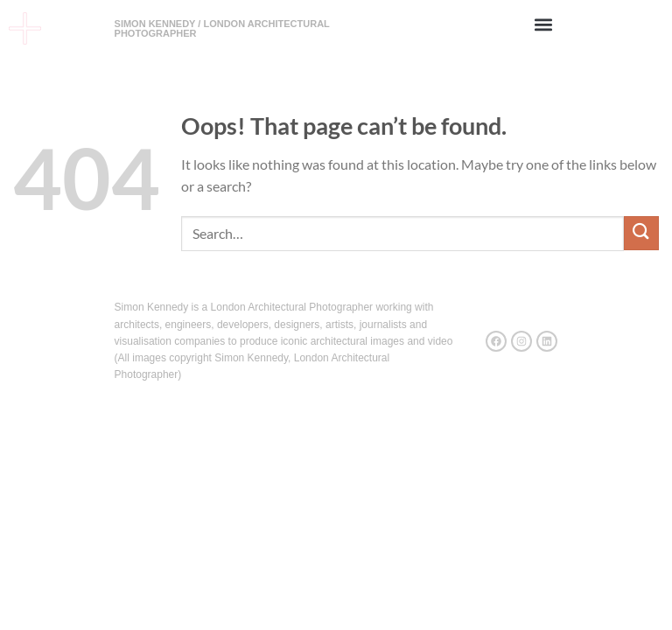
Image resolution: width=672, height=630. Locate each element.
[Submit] (641, 233)
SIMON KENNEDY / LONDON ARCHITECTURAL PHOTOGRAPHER (222, 28)
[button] (543, 24)
